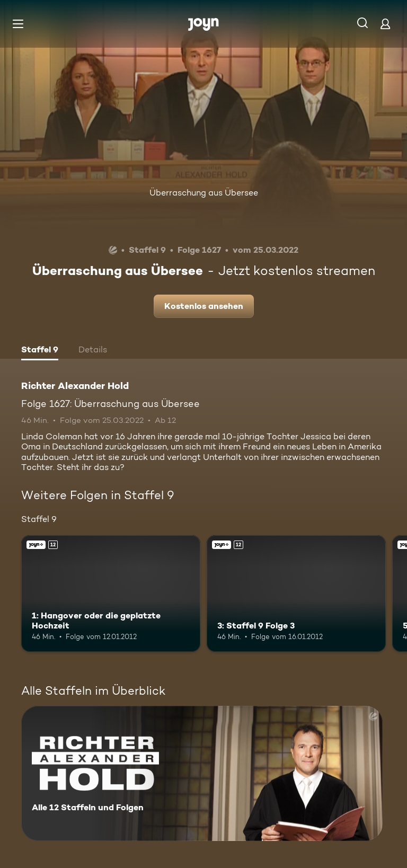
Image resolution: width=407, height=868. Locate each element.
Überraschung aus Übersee (204, 193)
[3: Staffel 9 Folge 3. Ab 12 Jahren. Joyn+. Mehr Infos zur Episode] (296, 594)
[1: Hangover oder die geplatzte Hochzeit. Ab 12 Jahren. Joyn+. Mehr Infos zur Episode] (111, 594)
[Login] (385, 24)
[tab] (40, 351)
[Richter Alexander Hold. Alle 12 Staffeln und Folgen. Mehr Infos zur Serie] (202, 773)
